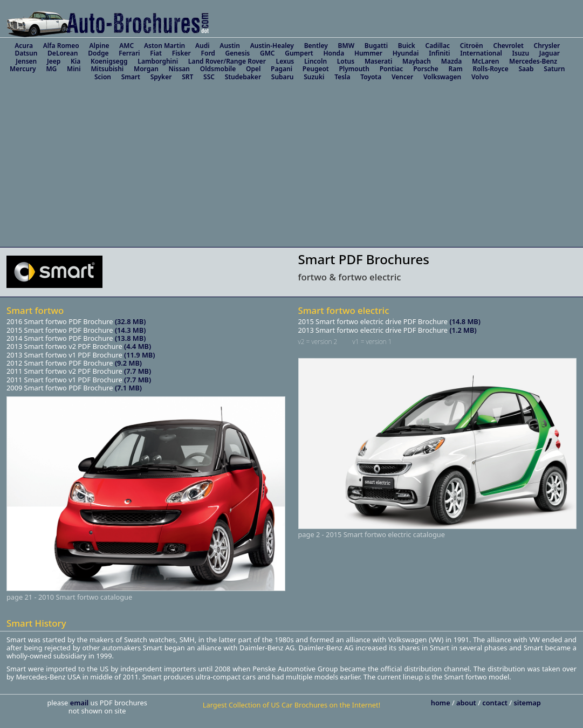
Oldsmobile (218, 69)
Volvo (480, 77)
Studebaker (243, 77)
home (441, 703)
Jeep (54, 61)
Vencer (402, 77)
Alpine (100, 46)
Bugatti (376, 46)
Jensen (26, 61)
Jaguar (550, 53)
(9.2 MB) (128, 363)
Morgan (146, 69)
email (80, 703)
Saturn (554, 69)
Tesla (342, 77)
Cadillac (438, 46)
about (467, 703)
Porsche (426, 69)
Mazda (452, 61)
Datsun (26, 53)
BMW (347, 46)
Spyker (161, 77)
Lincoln (315, 61)
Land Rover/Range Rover (227, 61)
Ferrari (129, 53)
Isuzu (521, 53)
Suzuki (314, 77)
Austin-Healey (272, 46)
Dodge (98, 53)
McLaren (485, 61)
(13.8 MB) (130, 338)
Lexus (285, 61)
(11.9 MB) (139, 355)
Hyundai (406, 53)
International (481, 53)
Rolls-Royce (490, 69)
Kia (76, 61)
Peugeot (316, 69)
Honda (334, 53)
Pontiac (392, 69)
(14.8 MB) (465, 321)
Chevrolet (508, 46)
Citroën (472, 46)
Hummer (368, 53)
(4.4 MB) (138, 346)
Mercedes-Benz (533, 61)
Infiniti (439, 53)
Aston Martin (164, 46)
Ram (455, 69)
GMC (268, 53)
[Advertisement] (291, 166)
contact (496, 703)
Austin (230, 46)
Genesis (238, 53)
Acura (24, 46)
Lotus (346, 61)
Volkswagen (442, 77)
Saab (526, 69)
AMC (126, 46)
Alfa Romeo (61, 46)
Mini (74, 69)
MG (51, 69)
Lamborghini (158, 61)
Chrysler (547, 46)
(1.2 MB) (463, 330)
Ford (208, 53)
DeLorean (63, 53)
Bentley (316, 46)
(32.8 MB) (130, 321)
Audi (203, 46)
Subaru (283, 77)
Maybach (417, 61)
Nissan (179, 69)
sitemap (527, 703)
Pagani (282, 69)
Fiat (156, 53)
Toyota (371, 77)
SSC (209, 77)
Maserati (378, 61)
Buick (407, 46)
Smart (131, 77)
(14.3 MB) (130, 330)
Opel (253, 69)
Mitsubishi (107, 69)
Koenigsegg (109, 61)
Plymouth (354, 69)
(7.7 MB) (138, 371)
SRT (187, 77)
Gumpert (299, 53)
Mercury (23, 69)
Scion (103, 77)
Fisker (181, 53)
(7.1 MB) (128, 388)
